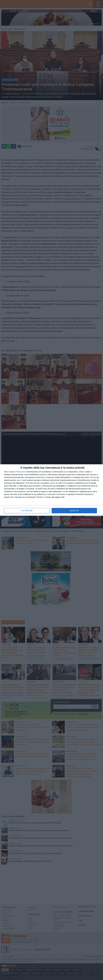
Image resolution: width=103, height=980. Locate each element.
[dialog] (51, 490)
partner (23, 472)
